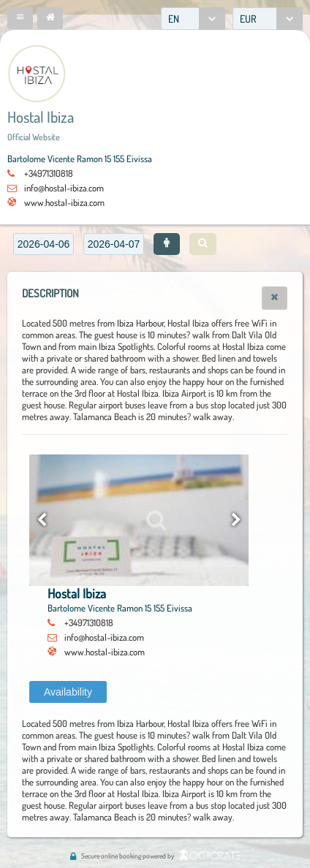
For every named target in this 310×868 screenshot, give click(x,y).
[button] (20, 18)
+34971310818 (49, 173)
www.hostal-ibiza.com (64, 202)
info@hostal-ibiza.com (64, 188)
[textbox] (44, 244)
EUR (248, 19)
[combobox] (193, 19)
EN (174, 19)
